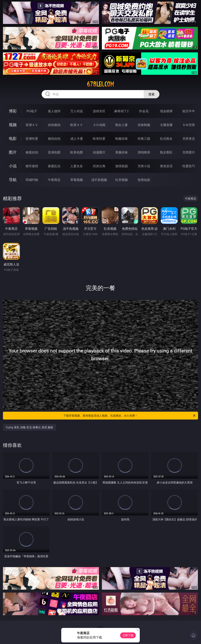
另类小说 (144, 166)
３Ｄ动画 (99, 125)
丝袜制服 (144, 125)
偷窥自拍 (32, 152)
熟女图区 (166, 152)
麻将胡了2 (121, 111)
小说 (13, 166)
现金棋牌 (166, 111)
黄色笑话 (166, 166)
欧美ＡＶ (77, 125)
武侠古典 (99, 166)
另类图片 (189, 152)
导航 (13, 180)
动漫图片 (99, 152)
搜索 (152, 94)
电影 (13, 138)
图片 (13, 152)
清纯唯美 (144, 152)
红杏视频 (122, 180)
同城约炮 (32, 180)
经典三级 (144, 139)
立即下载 (128, 635)
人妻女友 (77, 166)
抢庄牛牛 (189, 111)
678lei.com (100, 84)
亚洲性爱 (32, 139)
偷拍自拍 (54, 139)
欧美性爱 (99, 139)
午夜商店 (54, 180)
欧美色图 (77, 152)
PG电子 (32, 111)
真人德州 (54, 111)
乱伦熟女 (166, 139)
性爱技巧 (189, 166)
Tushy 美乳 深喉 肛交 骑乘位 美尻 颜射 (29, 427)
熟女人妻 (122, 125)
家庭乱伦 (54, 166)
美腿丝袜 (122, 152)
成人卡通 (77, 139)
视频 (13, 125)
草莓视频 (77, 180)
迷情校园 (122, 166)
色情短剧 (144, 180)
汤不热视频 (99, 180)
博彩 (13, 111)
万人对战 (77, 111)
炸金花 (144, 111)
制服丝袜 (122, 139)
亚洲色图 (54, 152)
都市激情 (32, 166)
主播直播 (166, 125)
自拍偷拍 (54, 125)
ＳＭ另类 (189, 125)
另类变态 (189, 139)
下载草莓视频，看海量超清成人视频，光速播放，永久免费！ (130, 416)
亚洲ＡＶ (32, 125)
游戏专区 (99, 111)
